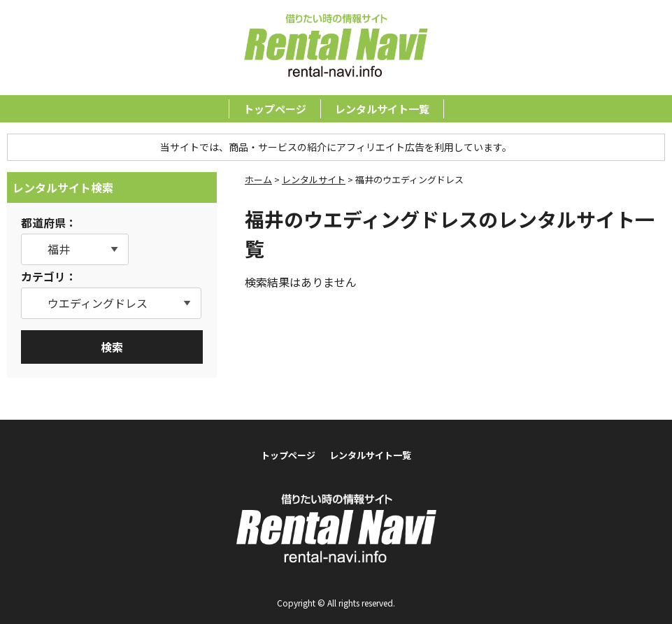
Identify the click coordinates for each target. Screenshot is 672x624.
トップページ (275, 109)
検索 (112, 347)
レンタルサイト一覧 (382, 109)
